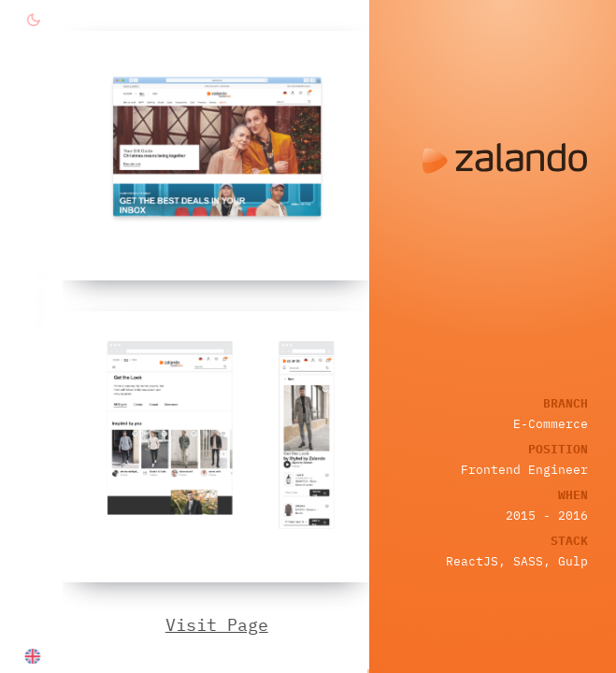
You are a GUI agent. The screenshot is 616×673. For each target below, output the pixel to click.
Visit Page (218, 625)
